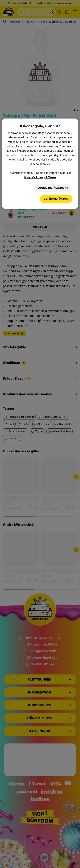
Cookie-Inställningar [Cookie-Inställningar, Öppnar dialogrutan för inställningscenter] (53, 188)
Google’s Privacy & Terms (40, 177)
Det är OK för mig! (56, 199)
